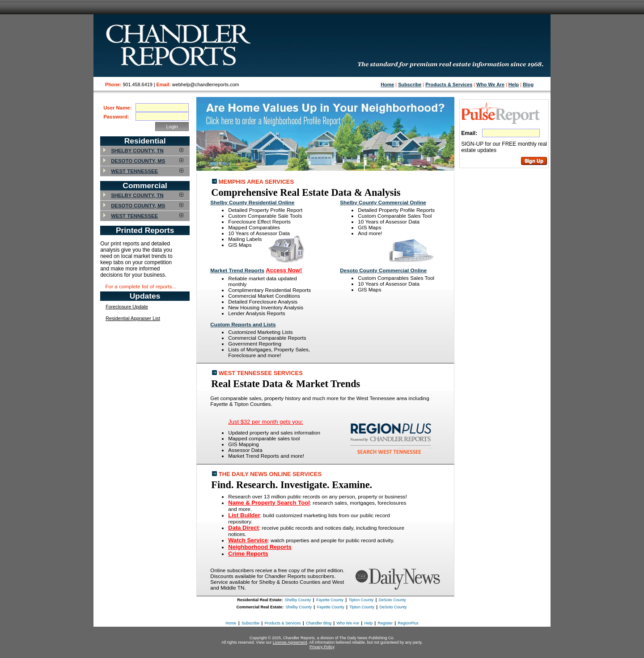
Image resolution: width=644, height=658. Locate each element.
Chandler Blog (319, 623)
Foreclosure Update (127, 307)
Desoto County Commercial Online (383, 270)
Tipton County (361, 600)
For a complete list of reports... (141, 286)
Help (514, 84)
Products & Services (449, 84)
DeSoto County (392, 600)
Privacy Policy (322, 647)
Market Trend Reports (237, 270)
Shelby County (298, 600)
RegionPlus (408, 623)
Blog (528, 84)
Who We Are (490, 84)
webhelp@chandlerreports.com (206, 84)
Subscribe (410, 84)
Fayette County (330, 600)
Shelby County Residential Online (252, 202)
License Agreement (290, 642)
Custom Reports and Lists (243, 324)
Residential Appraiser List (133, 318)
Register (386, 623)
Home (387, 84)
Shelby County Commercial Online (383, 202)
